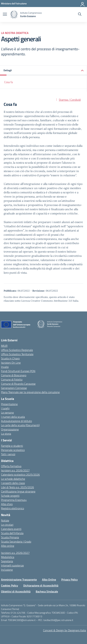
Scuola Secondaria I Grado (16, 542)
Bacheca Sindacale (47, 591)
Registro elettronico (13, 508)
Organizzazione (10, 429)
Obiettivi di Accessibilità (16, 591)
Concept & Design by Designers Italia (65, 630)
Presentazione (9, 404)
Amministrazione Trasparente (19, 579)
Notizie (5, 520)
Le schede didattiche (13, 479)
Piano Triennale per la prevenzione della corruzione (30, 392)
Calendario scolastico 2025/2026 (20, 475)
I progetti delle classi (13, 483)
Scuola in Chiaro (10, 358)
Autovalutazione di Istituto (16, 421)
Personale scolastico (13, 450)
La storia (6, 434)
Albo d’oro (7, 504)
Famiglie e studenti (12, 446)
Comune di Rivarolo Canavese (18, 384)
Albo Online (49, 579)
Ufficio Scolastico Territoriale (17, 354)
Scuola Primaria (10, 537)
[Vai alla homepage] (14, 15)
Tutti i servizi (8, 454)
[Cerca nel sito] (80, 15)
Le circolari (7, 525)
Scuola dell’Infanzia (12, 533)
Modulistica (8, 557)
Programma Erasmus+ (14, 500)
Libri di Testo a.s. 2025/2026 (18, 487)
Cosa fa (8, 82)
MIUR (4, 346)
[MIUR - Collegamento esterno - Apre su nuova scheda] (14, 3)
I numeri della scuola (13, 417)
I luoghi (5, 408)
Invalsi (5, 367)
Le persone (7, 413)
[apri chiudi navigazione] (5, 15)
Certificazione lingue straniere (18, 491)
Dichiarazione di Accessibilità (41, 585)
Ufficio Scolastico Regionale (17, 350)
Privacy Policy (69, 579)
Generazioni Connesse (14, 388)
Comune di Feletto (12, 379)
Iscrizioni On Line (11, 363)
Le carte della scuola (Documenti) (20, 425)
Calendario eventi (11, 529)
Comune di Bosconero (14, 375)
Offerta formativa (11, 466)
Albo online (8, 546)
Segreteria (7, 561)
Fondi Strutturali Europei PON (18, 371)
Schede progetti (10, 496)
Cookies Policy (10, 585)
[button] (43, 71)
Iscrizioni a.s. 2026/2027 (15, 470)
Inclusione (7, 570)
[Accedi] (83, 4)
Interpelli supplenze (12, 565)
